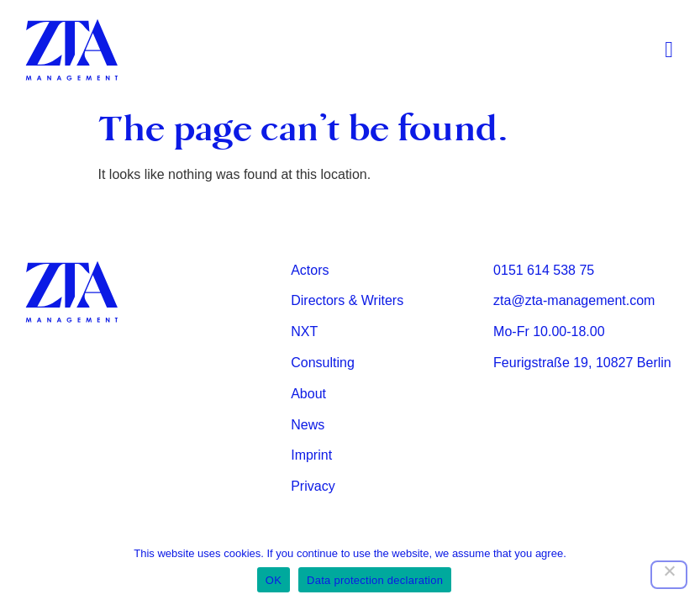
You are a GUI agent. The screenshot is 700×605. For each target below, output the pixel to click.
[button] (669, 51)
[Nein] (669, 575)
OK (274, 580)
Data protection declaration (375, 580)
